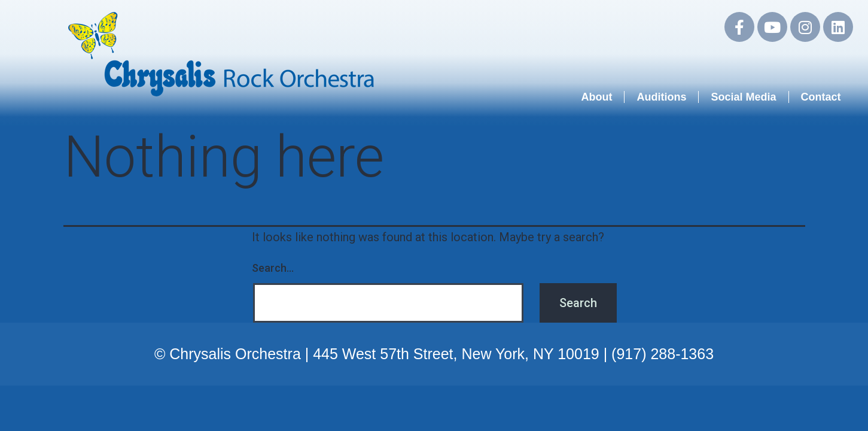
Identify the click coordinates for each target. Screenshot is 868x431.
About (596, 97)
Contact (821, 97)
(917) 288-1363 (663, 354)
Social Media (743, 97)
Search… (273, 268)
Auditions (661, 97)
